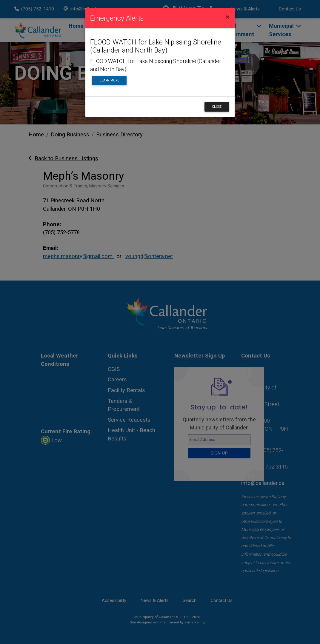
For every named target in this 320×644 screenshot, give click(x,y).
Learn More (109, 80)
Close (217, 107)
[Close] (228, 17)
